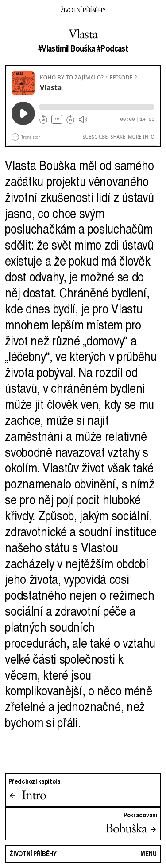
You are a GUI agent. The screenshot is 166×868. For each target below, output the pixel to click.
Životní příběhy (83, 10)
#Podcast (112, 48)
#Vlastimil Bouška (67, 48)
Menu (149, 853)
